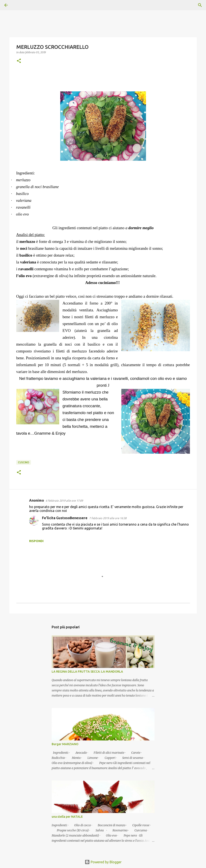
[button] (19, 61)
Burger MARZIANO (65, 744)
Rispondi (36, 541)
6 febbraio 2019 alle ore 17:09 (64, 501)
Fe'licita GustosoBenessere (65, 518)
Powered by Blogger (103, 862)
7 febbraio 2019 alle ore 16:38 (108, 518)
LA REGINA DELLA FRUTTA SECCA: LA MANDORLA (87, 672)
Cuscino (24, 462)
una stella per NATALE (67, 817)
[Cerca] (18, 5)
